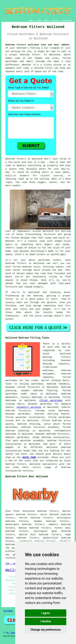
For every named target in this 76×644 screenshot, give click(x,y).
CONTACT (55, 21)
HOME (31, 21)
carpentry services (29, 407)
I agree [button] (45, 613)
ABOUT (47, 21)
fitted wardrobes (51, 400)
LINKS (39, 21)
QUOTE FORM (29, 457)
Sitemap (8, 611)
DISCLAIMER (66, 21)
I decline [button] (45, 621)
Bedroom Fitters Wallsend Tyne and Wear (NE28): (38, 45)
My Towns (12, 633)
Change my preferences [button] (45, 630)
